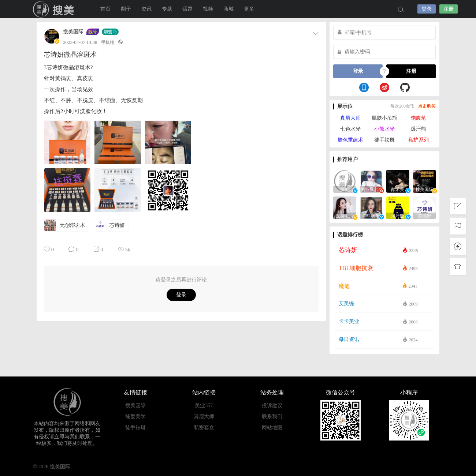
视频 (208, 9)
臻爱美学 (135, 417)
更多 (249, 9)
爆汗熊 (419, 129)
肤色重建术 (350, 140)
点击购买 (427, 106)
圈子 (126, 9)
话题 (187, 9)
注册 (449, 9)
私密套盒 (204, 428)
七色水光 (350, 129)
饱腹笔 (419, 118)
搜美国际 (73, 32)
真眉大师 (350, 118)
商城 (228, 9)
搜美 (55, 9)
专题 (167, 9)
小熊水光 (384, 129)
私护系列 (419, 140)
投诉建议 (272, 406)
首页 (105, 9)
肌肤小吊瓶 (384, 118)
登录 (427, 9)
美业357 (204, 406)
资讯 (146, 9)
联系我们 (272, 417)
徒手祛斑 (384, 140)
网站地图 (272, 428)
